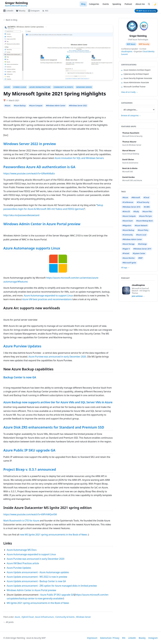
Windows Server (84, 87)
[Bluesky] (21, 11)
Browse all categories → (131, 116)
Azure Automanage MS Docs (22, 550)
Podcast (128, 4)
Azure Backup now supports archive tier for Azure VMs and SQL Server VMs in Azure (58, 402)
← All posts (8, 622)
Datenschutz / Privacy (110, 638)
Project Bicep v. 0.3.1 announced (30, 469)
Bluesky (142, 638)
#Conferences (128, 202)
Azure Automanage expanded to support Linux (48, 296)
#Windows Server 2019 (142, 249)
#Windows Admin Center (56, 106)
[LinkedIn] (8, 11)
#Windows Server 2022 (78, 106)
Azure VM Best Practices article (23, 563)
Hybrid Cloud (20, 87)
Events (106, 4)
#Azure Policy (143, 230)
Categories (94, 4)
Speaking (117, 4)
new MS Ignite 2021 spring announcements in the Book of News (53, 535)
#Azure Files (147, 212)
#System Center (139, 253)
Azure (7, 87)
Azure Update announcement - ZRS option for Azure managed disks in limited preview (52, 586)
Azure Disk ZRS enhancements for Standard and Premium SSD (54, 427)
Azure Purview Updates (22, 346)
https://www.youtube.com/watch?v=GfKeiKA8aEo (29, 173)
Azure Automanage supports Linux (32, 248)
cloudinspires (127, 51)
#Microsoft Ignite (129, 263)
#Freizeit (126, 253)
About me (140, 4)
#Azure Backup (20, 106)
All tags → (125, 268)
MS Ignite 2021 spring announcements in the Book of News (38, 603)
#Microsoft (136, 198)
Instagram (153, 638)
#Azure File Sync (145, 216)
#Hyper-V (126, 249)
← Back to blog (10, 20)
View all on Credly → (129, 92)
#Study (136, 212)
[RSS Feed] (45, 11)
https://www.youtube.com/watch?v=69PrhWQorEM (30, 514)
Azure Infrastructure (40, 87)
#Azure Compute (36, 106)
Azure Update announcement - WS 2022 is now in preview (37, 577)
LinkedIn (132, 638)
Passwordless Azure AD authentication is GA (39, 167)
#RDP (140, 258)
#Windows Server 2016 (131, 207)
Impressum (92, 638)
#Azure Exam (128, 221)
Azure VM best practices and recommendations (47, 299)
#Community (128, 235)
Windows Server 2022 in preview (30, 144)
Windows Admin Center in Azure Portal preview (42, 224)
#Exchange (142, 244)
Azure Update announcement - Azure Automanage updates (38, 572)
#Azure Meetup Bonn (144, 221)
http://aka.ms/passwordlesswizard (21, 215)
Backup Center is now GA (20, 377)
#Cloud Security (143, 202)
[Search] (149, 4)
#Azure (7, 106)
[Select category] (138, 110)
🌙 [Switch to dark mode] (155, 4)
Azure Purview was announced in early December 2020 (57, 357)
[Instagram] (34, 11)
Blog (83, 4)
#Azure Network (141, 226)
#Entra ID (126, 212)
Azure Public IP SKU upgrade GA (29, 450)
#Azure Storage (129, 244)
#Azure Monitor (129, 258)
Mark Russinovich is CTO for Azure (21, 521)
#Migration (127, 226)
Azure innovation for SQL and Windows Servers (79, 158)
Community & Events (63, 87)
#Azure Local (141, 235)
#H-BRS (147, 207)
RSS (124, 638)
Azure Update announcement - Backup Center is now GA (36, 581)
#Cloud (146, 198)
